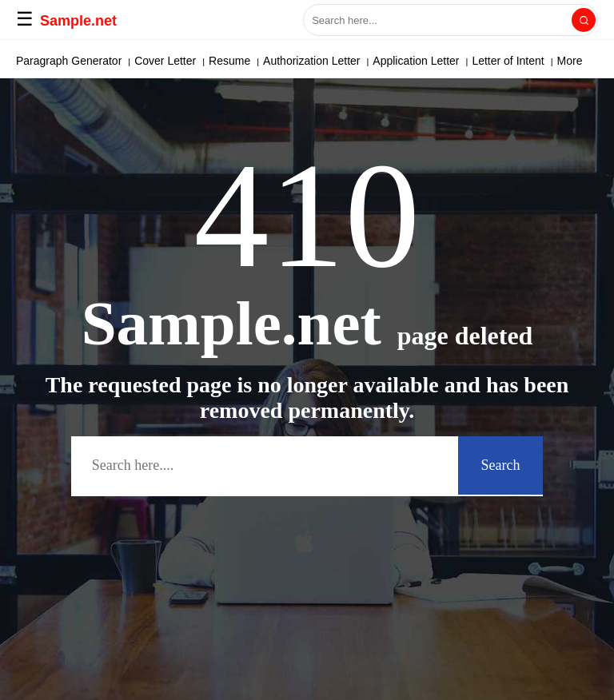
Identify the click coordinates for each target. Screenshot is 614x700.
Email (96, 61)
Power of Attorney (339, 61)
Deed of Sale (155, 61)
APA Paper (43, 61)
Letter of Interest (241, 61)
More (507, 61)
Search (501, 465)
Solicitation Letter (439, 61)
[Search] (584, 20)
